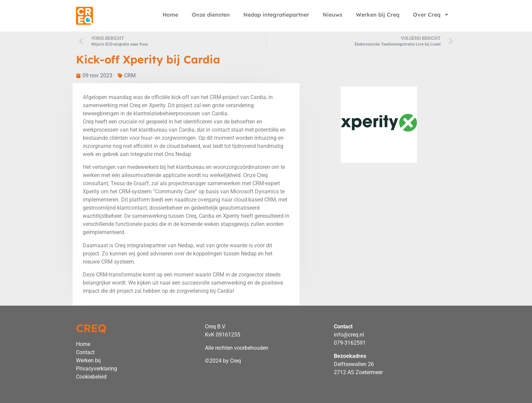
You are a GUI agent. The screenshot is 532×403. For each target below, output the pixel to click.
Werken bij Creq (378, 15)
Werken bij (88, 360)
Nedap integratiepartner (276, 15)
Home (170, 15)
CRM (130, 75)
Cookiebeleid (91, 377)
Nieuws (332, 15)
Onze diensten (211, 15)
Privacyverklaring (97, 369)
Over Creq (431, 15)
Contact (85, 352)
